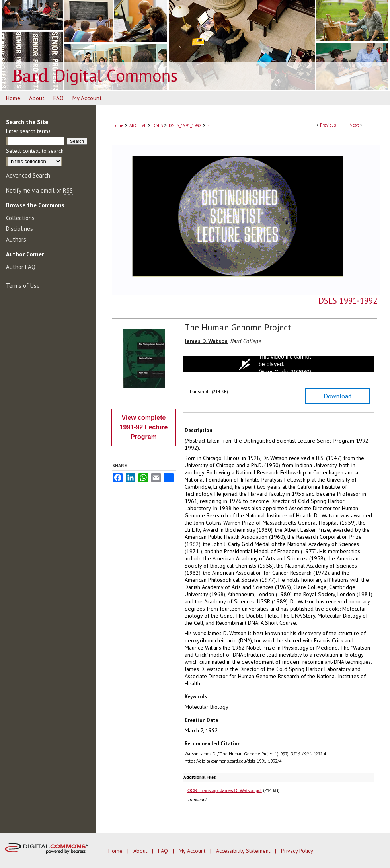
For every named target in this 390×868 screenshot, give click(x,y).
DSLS (158, 125)
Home (118, 125)
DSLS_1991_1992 (185, 125)
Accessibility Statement (244, 851)
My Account (193, 851)
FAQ (164, 851)
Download (337, 396)
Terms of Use (23, 286)
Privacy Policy (297, 851)
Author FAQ (21, 267)
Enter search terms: (29, 131)
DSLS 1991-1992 (348, 301)
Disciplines (19, 229)
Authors (16, 239)
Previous (328, 125)
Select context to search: (35, 151)
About (141, 851)
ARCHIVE (138, 125)
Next (354, 125)
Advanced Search (28, 175)
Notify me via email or (39, 190)
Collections (20, 218)
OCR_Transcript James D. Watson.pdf (225, 790)
